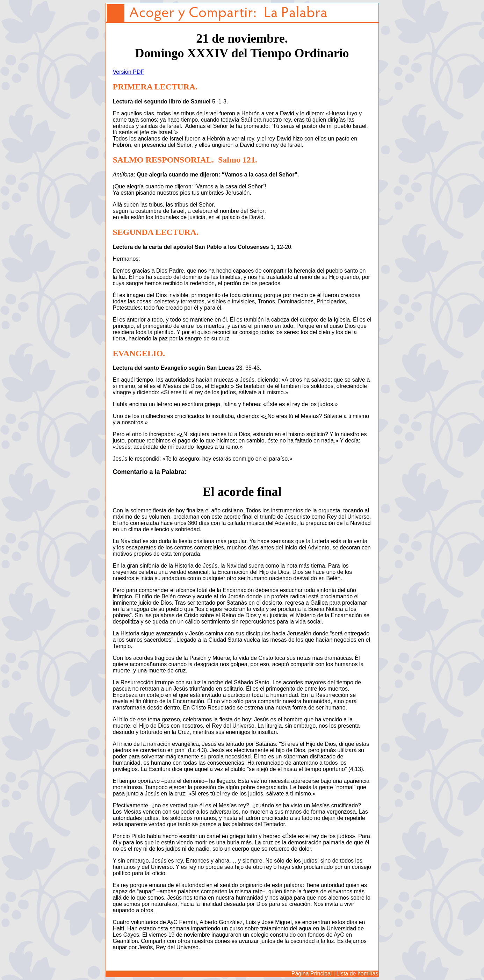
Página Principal (312, 974)
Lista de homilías (357, 974)
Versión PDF (129, 72)
